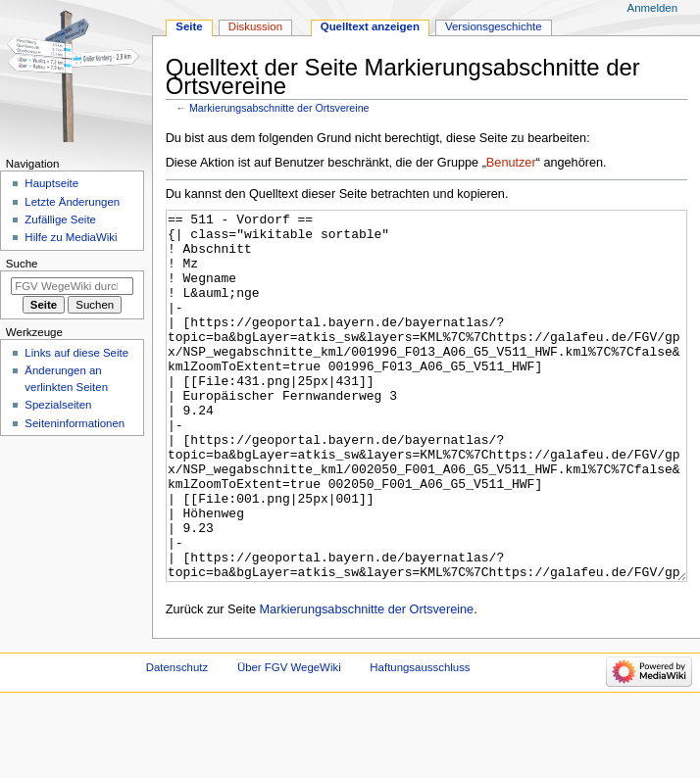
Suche (22, 264)
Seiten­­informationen (75, 423)
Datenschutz (177, 741)
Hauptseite (51, 183)
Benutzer (511, 163)
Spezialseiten (58, 405)
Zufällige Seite (60, 219)
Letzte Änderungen (72, 202)
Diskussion (255, 26)
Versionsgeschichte (494, 26)
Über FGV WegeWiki (289, 741)
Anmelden (653, 8)
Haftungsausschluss (420, 741)
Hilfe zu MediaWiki (71, 237)
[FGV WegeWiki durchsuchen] (72, 286)
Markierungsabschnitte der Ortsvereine (279, 108)
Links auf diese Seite (76, 353)
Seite (189, 26)
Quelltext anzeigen (370, 26)
